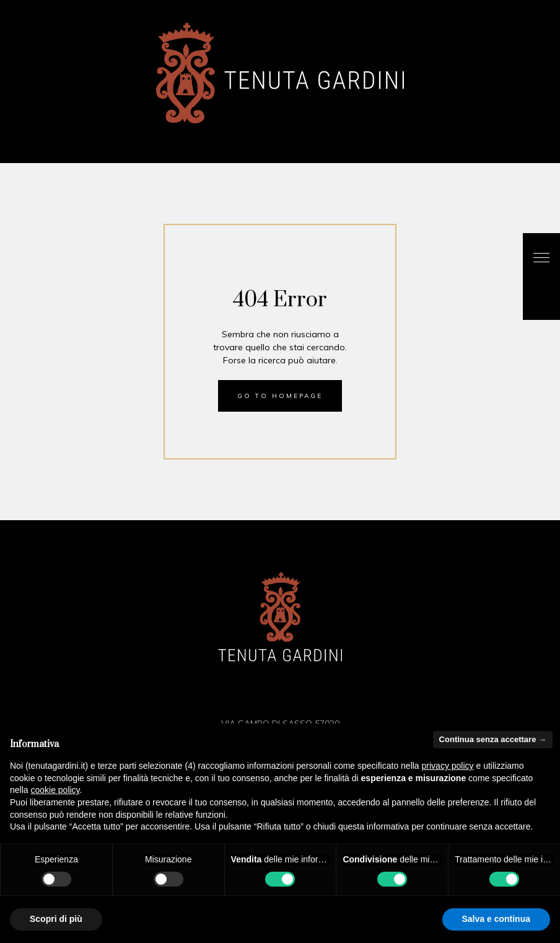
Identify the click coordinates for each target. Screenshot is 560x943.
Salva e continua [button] (496, 919)
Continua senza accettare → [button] (493, 739)
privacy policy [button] (448, 766)
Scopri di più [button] (56, 919)
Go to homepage (280, 396)
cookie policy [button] (55, 790)
